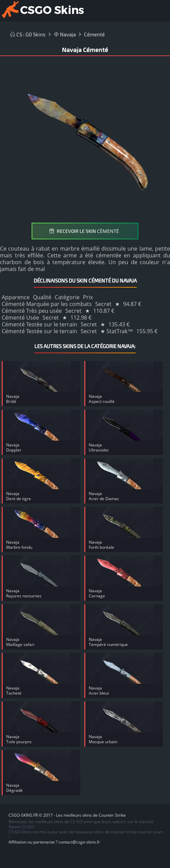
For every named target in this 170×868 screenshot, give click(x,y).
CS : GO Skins (28, 34)
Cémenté (94, 34)
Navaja (65, 34)
